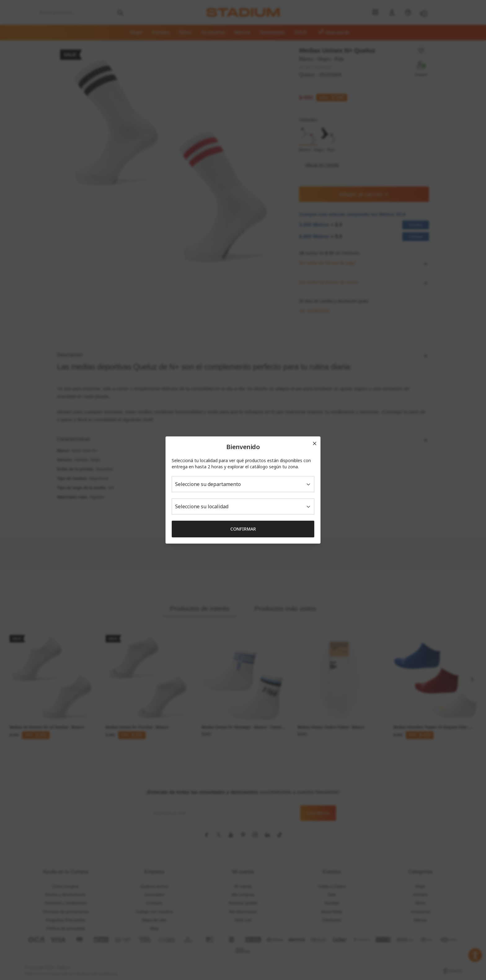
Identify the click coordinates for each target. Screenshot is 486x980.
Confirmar (243, 529)
